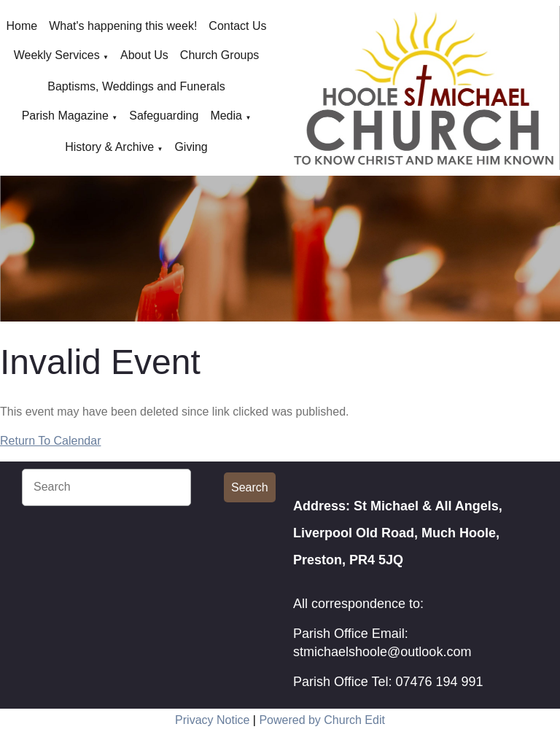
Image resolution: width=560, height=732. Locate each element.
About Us (144, 55)
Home (22, 26)
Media (226, 116)
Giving (191, 147)
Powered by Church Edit (322, 720)
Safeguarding (164, 116)
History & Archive (109, 147)
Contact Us (237, 26)
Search (250, 487)
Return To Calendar (50, 441)
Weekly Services (57, 55)
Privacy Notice (212, 720)
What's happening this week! (123, 26)
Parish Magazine (65, 116)
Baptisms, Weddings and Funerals (136, 86)
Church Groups (220, 55)
